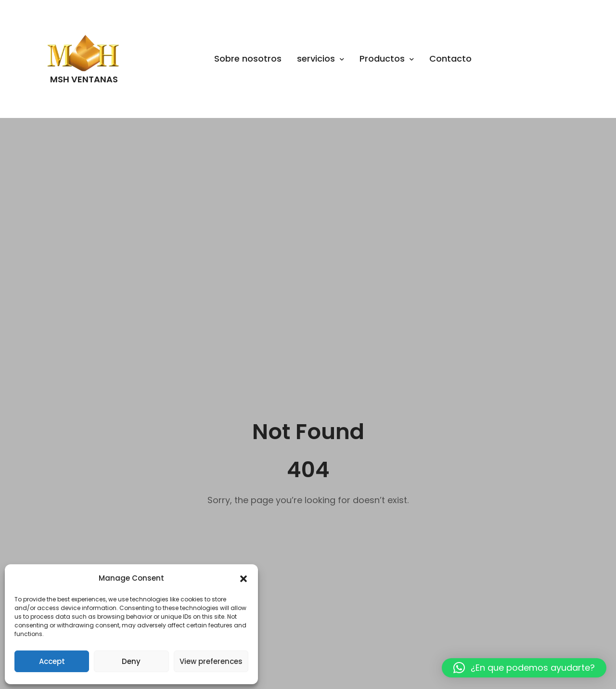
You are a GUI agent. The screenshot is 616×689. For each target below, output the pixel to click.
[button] (244, 579)
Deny (131, 661)
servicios (321, 58)
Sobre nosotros (248, 58)
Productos (387, 58)
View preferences (211, 661)
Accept (52, 661)
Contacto (450, 58)
